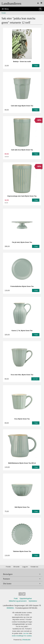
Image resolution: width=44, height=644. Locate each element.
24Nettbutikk (26, 640)
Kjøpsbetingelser (26, 598)
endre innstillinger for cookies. (22, 636)
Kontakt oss (34, 567)
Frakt (16, 598)
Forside (4, 13)
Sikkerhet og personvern (18, 601)
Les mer (26, 633)
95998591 (10, 608)
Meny (5, 9)
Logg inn (25, 567)
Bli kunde (16, 567)
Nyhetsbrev (33, 601)
